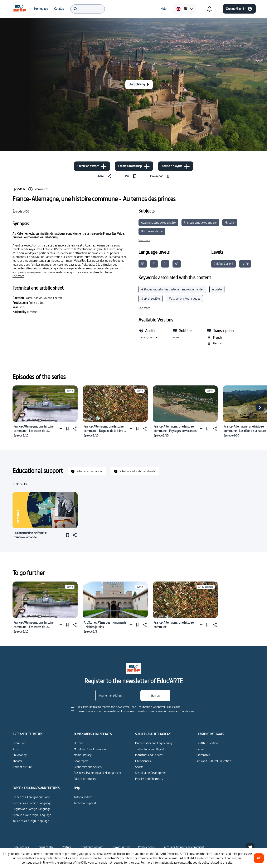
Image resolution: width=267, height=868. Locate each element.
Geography (81, 761)
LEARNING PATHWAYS (210, 734)
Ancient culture (22, 767)
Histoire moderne (152, 231)
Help (77, 788)
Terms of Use (45, 847)
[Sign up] (155, 695)
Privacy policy (147, 847)
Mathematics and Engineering (154, 743)
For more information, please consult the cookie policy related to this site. (187, 862)
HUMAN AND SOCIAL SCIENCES (93, 734)
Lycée (245, 264)
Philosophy (20, 755)
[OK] (259, 858)
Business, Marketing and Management (98, 773)
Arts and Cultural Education (214, 761)
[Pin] (132, 176)
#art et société (151, 298)
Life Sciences (143, 761)
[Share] (105, 176)
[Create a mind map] (134, 166)
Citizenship (203, 755)
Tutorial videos (83, 797)
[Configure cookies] (92, 847)
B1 (154, 264)
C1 (165, 264)
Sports (139, 767)
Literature (19, 743)
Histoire (230, 222)
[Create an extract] (92, 166)
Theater (17, 761)
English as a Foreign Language (31, 809)
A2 (177, 264)
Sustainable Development (151, 773)
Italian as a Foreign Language (31, 821)
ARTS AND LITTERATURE (28, 734)
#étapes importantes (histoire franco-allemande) (172, 289)
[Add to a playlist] (176, 166)
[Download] (160, 176)
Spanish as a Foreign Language (32, 815)
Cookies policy (121, 847)
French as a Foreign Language (31, 797)
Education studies (85, 779)
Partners (67, 847)
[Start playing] (139, 84)
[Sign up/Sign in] (239, 9)
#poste (217, 289)
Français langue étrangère (200, 222)
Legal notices (21, 847)
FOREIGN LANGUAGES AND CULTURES (36, 788)
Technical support (85, 803)
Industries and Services (149, 755)
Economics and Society (88, 767)
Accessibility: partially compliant (184, 847)
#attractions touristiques (184, 298)
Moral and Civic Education (90, 749)
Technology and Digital (150, 749)
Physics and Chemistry (149, 779)
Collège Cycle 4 (224, 264)
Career (201, 749)
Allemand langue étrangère (158, 222)
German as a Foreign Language (32, 803)
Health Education (207, 743)
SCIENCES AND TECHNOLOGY (153, 734)
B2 (143, 264)
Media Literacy (83, 755)
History (78, 743)
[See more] (18, 276)
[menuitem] (20, 9)
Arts (15, 749)
